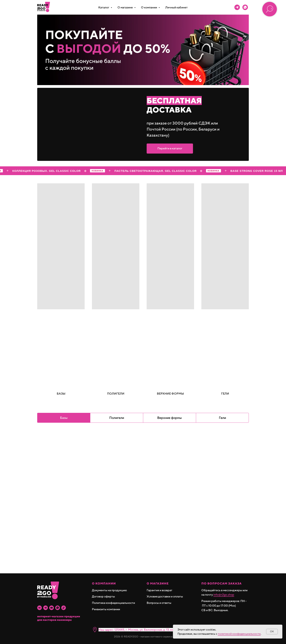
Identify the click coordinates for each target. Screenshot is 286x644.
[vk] (39, 608)
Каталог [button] (104, 7)
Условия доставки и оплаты (165, 596)
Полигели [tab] (117, 418)
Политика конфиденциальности (113, 603)
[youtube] (52, 608)
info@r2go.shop (224, 595)
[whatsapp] (245, 7)
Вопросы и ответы (159, 603)
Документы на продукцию (109, 590)
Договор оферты (103, 596)
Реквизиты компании (106, 609)
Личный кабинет (176, 7)
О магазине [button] (125, 7)
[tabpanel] (143, 501)
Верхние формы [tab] (170, 418)
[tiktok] (64, 608)
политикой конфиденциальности (239, 634)
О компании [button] (149, 7)
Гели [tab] (222, 418)
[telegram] (237, 7)
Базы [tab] (64, 418)
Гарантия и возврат (160, 590)
